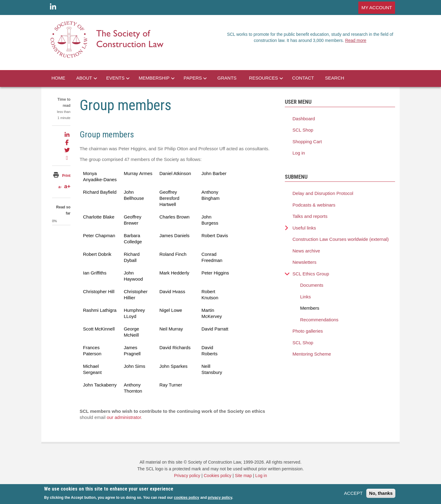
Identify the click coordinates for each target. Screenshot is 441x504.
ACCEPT (353, 495)
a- (60, 187)
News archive (306, 251)
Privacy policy (187, 476)
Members (310, 308)
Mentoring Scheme (312, 354)
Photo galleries (308, 331)
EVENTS (115, 78)
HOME (58, 78)
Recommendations (319, 320)
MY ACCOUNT (377, 7)
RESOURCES (264, 78)
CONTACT (303, 78)
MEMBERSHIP (154, 78)
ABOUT (84, 78)
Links (305, 297)
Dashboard (304, 119)
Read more (356, 40)
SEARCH (335, 78)
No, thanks (381, 495)
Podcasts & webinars (314, 205)
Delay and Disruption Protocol (323, 193)
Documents (312, 285)
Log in (299, 153)
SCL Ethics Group (311, 274)
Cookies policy (217, 476)
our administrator (124, 417)
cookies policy (187, 499)
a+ (67, 186)
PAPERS (193, 78)
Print (66, 176)
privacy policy (220, 499)
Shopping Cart (307, 142)
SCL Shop (303, 130)
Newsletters (304, 262)
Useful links (304, 228)
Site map (243, 476)
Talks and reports (310, 216)
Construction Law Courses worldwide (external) (341, 239)
